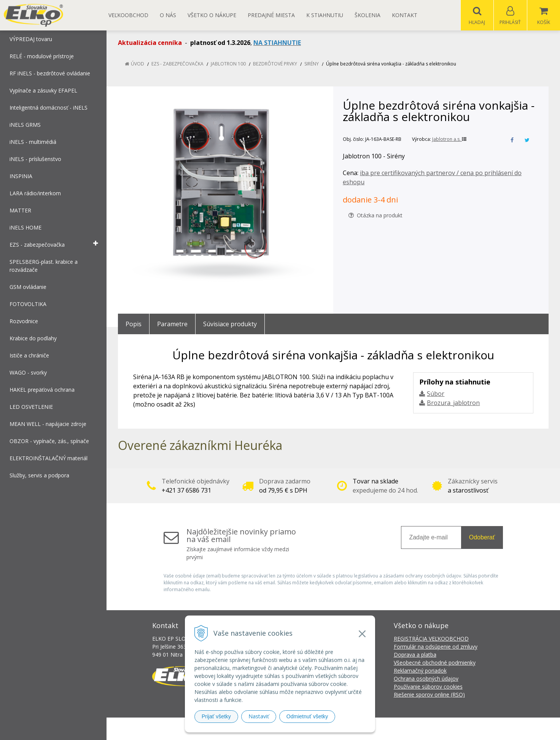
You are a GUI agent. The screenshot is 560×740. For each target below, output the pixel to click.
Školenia (367, 15)
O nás (168, 15)
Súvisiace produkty (230, 324)
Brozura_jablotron (453, 403)
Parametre (172, 324)
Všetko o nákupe (212, 15)
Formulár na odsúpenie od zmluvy (436, 647)
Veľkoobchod (128, 15)
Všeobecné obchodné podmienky (435, 663)
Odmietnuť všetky (307, 716)
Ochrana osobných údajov (426, 679)
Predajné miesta (271, 15)
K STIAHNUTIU (325, 15)
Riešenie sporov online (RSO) (429, 695)
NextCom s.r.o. (417, 729)
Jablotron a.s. (449, 140)
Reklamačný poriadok (420, 671)
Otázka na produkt (375, 216)
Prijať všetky (216, 716)
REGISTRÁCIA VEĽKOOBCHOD (431, 639)
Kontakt (405, 15)
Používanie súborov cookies (428, 687)
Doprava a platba (415, 655)
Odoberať (482, 538)
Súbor (436, 394)
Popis (134, 324)
